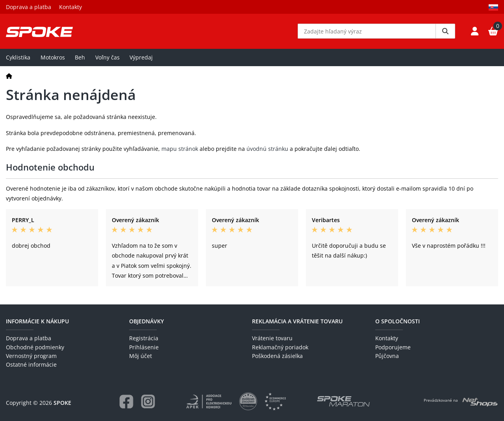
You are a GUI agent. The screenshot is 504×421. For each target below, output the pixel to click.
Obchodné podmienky (35, 347)
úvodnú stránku (267, 149)
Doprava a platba (29, 7)
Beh (80, 58)
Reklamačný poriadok (280, 347)
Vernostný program (31, 356)
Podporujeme (393, 347)
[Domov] (9, 76)
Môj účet (141, 356)
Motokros (53, 58)
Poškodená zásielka (277, 356)
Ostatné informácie (31, 365)
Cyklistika (18, 58)
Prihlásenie (144, 347)
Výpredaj (141, 58)
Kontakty (70, 7)
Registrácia (144, 338)
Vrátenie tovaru (272, 338)
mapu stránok (180, 149)
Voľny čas (107, 58)
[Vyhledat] (445, 32)
